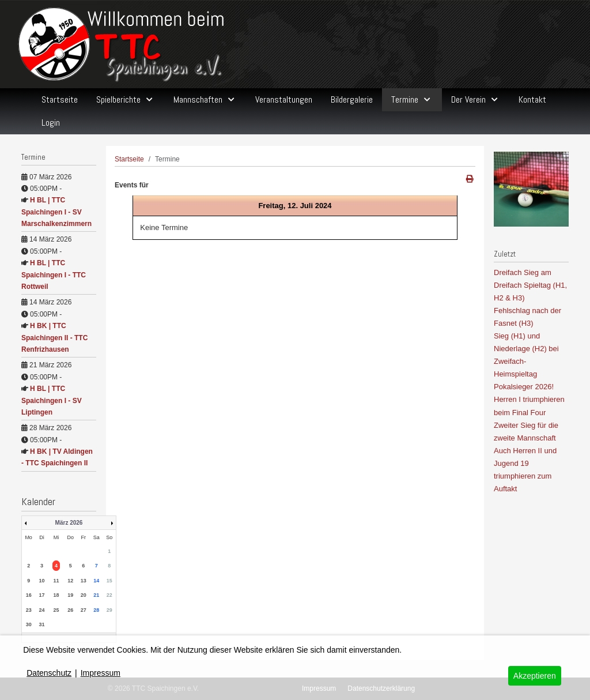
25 (56, 610)
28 (96, 610)
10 (42, 581)
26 (70, 610)
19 (70, 595)
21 (96, 595)
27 (84, 610)
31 (42, 624)
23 (29, 610)
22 (109, 595)
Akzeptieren (535, 676)
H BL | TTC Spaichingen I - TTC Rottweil (54, 275)
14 (96, 581)
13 (84, 581)
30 (29, 624)
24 (42, 610)
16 (29, 595)
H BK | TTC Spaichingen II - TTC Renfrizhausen (54, 338)
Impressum (101, 673)
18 (56, 595)
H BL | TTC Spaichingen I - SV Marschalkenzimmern (56, 212)
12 (70, 581)
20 (84, 595)
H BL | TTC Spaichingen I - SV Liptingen (52, 400)
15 (109, 581)
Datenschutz (49, 673)
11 (56, 581)
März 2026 (69, 523)
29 (109, 610)
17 (42, 595)
